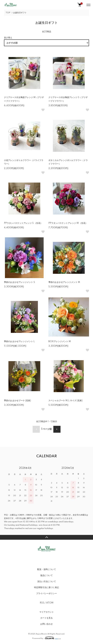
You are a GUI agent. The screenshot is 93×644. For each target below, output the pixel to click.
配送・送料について (47, 569)
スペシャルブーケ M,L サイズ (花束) (65, 401)
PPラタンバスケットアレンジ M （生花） (68, 223)
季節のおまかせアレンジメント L (19, 341)
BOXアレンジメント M (60, 341)
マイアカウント (47, 612)
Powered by (47, 638)
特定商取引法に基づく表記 (46, 587)
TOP (8, 13)
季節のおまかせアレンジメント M (64, 282)
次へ (57, 429)
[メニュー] (88, 5)
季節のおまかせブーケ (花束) (18, 401)
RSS (42, 603)
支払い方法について (47, 582)
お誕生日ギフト (20, 13)
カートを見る (46, 618)
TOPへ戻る (46, 537)
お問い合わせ (46, 624)
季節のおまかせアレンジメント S (19, 282)
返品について (46, 575)
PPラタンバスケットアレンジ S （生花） (23, 223)
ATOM (50, 603)
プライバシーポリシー (46, 594)
